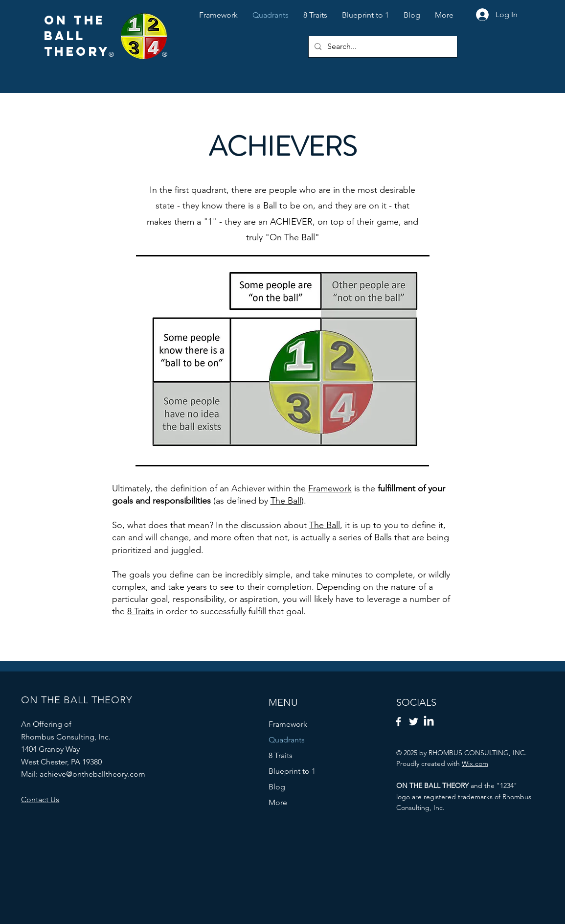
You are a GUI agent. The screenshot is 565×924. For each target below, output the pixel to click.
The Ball (286, 501)
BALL (65, 36)
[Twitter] (414, 722)
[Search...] (382, 47)
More (278, 802)
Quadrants (287, 740)
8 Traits (141, 611)
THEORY (77, 51)
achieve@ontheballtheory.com (92, 774)
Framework (330, 488)
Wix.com (475, 763)
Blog (277, 787)
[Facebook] (398, 722)
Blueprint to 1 (292, 771)
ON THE (75, 20)
